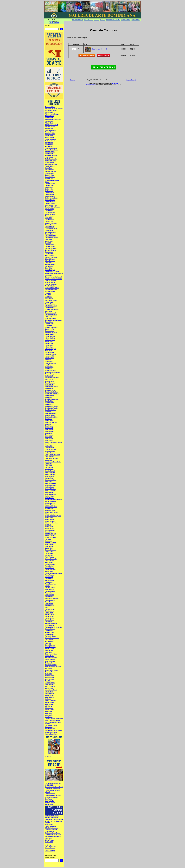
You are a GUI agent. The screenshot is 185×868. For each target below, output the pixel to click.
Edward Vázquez (50, 261)
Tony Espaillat (49, 677)
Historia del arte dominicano (54, 730)
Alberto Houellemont (51, 125)
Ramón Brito (49, 613)
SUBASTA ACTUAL (77, 20)
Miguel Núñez (49, 518)
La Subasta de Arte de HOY (53, 795)
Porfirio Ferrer (49, 589)
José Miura (48, 397)
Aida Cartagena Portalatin (53, 119)
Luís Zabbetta (49, 469)
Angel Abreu (49, 143)
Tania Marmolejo (50, 661)
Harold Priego (49, 334)
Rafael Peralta (49, 606)
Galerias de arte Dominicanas (54, 719)
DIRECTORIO (136, 20)
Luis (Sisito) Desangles (52, 458)
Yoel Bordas (49, 711)
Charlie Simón (49, 209)
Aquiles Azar (49, 154)
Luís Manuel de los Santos (53, 462)
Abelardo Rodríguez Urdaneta (54, 109)
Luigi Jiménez (49, 457)
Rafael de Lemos (50, 600)
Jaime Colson (49, 367)
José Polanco (49, 405)
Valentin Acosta (50, 683)
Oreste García (49, 552)
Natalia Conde (49, 536)
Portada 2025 (49, 842)
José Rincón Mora (51, 410)
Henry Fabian (49, 345)
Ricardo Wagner (50, 629)
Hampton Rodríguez (51, 333)
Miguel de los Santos (51, 512)
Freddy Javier (49, 302)
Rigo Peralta (49, 631)
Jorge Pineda (49, 379)
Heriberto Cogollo (50, 826)
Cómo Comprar (88, 20)
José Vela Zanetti (50, 413)
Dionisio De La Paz (51, 248)
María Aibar (49, 482)
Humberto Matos (50, 356)
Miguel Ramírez (50, 521)
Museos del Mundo (51, 732)
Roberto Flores (50, 634)
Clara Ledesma (50, 216)
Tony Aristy (49, 674)
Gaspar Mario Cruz (51, 306)
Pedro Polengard (50, 575)
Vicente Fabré (49, 685)
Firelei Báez (49, 838)
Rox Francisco (50, 641)
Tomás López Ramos (51, 670)
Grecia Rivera (49, 322)
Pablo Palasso (49, 557)
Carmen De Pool (50, 794)
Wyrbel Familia (50, 710)
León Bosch (49, 446)
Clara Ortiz (48, 218)
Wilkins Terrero (50, 704)
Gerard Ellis (49, 317)
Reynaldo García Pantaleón (53, 627)
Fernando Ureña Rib (51, 290)
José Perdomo (50, 403)
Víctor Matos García (51, 690)
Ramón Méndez (50, 616)
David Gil (48, 243)
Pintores (48, 586)
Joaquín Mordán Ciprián (52, 372)
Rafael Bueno (49, 597)
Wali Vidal (48, 699)
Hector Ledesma (50, 336)
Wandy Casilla (49, 801)
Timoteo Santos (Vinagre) (53, 667)
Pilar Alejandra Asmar (52, 828)
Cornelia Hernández (51, 223)
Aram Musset (49, 157)
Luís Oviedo (49, 466)
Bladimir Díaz (49, 179)
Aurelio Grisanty (50, 166)
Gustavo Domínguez (51, 327)
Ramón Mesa (49, 804)
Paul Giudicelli (50, 561)
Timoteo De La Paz (51, 665)
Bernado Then (49, 175)
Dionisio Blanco (50, 247)
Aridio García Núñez (51, 159)
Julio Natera (49, 433)
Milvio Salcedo (50, 528)
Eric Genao (48, 275)
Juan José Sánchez (51, 422)
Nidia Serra (48, 541)
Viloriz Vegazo (49, 694)
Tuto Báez (48, 681)
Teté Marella (49, 663)
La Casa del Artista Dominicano (51, 726)
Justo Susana (49, 439)
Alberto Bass (49, 121)
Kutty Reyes (49, 440)
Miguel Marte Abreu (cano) (53, 516)
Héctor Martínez (50, 338)
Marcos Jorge (49, 478)
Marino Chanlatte (50, 491)
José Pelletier (49, 401)
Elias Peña (48, 263)
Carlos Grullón (50, 193)
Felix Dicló (48, 295)
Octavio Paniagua (50, 550)
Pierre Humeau (50, 580)
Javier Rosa (49, 369)
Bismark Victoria (50, 177)
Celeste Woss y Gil (51, 205)
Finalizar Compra (54, 23)
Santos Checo (49, 649)
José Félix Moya (50, 390)
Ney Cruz (48, 539)
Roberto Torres (50, 633)
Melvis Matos (49, 509)
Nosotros (96, 20)
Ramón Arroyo (50, 611)
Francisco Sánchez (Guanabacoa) (51, 830)
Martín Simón (49, 824)
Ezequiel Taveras (50, 282)
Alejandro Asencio (51, 130)
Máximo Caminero (51, 501)
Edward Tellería (50, 259)
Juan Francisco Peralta (52, 816)
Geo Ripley (48, 311)
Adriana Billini (49, 116)
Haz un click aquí (91, 85)
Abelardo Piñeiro (50, 107)
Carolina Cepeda (50, 203)
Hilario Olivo (49, 347)
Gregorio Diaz (49, 324)
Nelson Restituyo (50, 537)
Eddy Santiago (50, 256)
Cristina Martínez (50, 225)
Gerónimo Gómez (50, 318)
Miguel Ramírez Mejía (52, 523)
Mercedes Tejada (50, 510)
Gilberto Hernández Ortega (53, 320)
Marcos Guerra (50, 476)
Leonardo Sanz (50, 448)
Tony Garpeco (49, 679)
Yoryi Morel (49, 713)
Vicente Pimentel (50, 686)
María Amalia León (51, 483)
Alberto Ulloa (49, 128)
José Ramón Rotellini (52, 408)
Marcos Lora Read (51, 480)
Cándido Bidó (49, 185)
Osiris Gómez (49, 555)
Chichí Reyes (49, 211)
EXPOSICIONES (126, 20)
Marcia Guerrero (50, 475)
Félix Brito (48, 293)
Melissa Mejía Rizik (51, 507)
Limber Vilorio (49, 453)
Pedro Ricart (49, 577)
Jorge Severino (50, 381)
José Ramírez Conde (51, 406)
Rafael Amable (50, 595)
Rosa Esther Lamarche (52, 638)
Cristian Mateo (50, 227)
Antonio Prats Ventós (52, 150)
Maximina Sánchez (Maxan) (53, 500)
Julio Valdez (49, 799)
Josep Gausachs (50, 383)
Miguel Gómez (49, 514)
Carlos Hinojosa (50, 196)
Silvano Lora (49, 650)
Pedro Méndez (49, 568)
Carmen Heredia (50, 202)
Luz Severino (49, 467)
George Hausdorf (50, 313)
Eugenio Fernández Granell (53, 277)
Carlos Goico (49, 189)
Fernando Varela (50, 291)
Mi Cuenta (48, 845)
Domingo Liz (49, 252)
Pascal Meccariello (51, 559)
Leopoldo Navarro (51, 449)
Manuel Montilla (50, 473)
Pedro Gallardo (50, 566)
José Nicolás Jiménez (52, 399)
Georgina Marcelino (51, 315)
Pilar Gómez (49, 582)
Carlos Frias (49, 187)
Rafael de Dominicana (52, 598)
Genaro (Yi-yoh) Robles (52, 309)
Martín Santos (49, 498)
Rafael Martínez (50, 602)
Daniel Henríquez (50, 236)
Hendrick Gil (49, 343)
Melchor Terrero (50, 505)
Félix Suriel (48, 297)
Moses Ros (48, 532)
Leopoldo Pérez (50, 451)
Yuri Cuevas (49, 717)
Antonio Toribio (50, 152)
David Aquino (49, 241)
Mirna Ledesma (50, 530)
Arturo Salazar (49, 163)
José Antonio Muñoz (51, 387)
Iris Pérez (48, 360)
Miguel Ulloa (49, 527)
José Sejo (48, 412)
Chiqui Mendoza (50, 212)
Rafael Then (49, 607)
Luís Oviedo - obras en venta (54, 819)
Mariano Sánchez (50, 489)
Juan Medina (49, 426)
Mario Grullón (49, 492)
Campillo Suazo (50, 184)
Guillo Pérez (49, 326)
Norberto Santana (50, 543)
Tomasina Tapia (50, 672)
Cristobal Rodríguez (51, 229)
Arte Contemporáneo (51, 797)
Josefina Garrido (50, 415)
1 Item (51, 21)
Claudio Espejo (50, 220)
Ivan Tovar (48, 365)
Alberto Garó (49, 123)
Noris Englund (49, 545)
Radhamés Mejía (50, 591)
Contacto (103, 20)
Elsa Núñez (48, 268)
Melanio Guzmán (50, 503)
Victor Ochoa (49, 692)
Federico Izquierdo (51, 284)
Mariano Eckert (50, 487)
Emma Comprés (50, 270)
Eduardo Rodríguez (51, 257)
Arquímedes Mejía (51, 161)
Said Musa (48, 643)
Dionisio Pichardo (51, 250)
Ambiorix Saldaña (50, 139)
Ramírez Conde (50, 609)
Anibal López (49, 146)
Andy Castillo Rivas (51, 141)
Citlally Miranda (50, 214)
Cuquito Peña (49, 230)
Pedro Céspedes (50, 564)
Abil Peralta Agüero (51, 110)
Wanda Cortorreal (50, 701)
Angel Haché (49, 145)
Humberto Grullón (51, 354)
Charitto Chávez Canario (53, 207)
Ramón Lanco (49, 615)
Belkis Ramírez (50, 173)
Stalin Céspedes (50, 659)
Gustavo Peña (49, 329)
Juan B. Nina (49, 421)
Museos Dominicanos (52, 734)
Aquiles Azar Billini (51, 155)
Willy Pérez (48, 706)
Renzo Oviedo (49, 625)
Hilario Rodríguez (50, 349)
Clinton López (49, 221)
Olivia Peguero (50, 840)
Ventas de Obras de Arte (52, 720)
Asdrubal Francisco (51, 164)
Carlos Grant (49, 191)
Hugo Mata (48, 351)
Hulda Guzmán (50, 352)
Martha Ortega (49, 496)
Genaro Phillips (50, 308)
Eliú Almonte (49, 266)
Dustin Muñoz (49, 254)
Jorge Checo (49, 376)
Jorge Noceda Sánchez (52, 378)
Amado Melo (49, 136)
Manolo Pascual (50, 471)
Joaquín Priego (50, 374)
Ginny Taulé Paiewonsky (53, 789)
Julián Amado (49, 431)
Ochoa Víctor (49, 548)
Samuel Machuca (50, 647)
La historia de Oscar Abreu (53, 835)
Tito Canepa (49, 668)
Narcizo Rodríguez (51, 534)
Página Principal (50, 851)
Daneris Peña (49, 234)
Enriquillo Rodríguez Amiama (54, 273)
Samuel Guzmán (50, 645)
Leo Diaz (48, 444)
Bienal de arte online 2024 (53, 837)
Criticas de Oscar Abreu (52, 833)
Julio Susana (49, 435)
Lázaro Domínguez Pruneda (54, 442)
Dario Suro (48, 239)
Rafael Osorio (49, 604)
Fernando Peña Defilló (52, 288)
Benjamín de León (51, 172)
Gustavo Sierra (50, 331)
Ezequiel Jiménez (50, 281)
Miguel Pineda (49, 519)
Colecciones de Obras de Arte (54, 787)
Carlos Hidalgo (50, 194)
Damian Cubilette (50, 232)
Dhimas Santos (50, 245)
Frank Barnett (49, 299)
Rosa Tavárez (49, 640)
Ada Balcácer (49, 112)
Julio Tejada (49, 437)
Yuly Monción (49, 715)
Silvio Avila (48, 652)
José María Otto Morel (52, 394)
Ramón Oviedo (50, 618)
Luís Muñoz (49, 464)
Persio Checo (49, 579)
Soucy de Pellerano (51, 658)
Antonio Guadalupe (51, 148)
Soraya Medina (50, 656)
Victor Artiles (49, 688)
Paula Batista (49, 562)
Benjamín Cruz (50, 170)
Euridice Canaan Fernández (54, 279)
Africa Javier (49, 118)
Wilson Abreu (49, 708)
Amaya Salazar (50, 137)
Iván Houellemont (50, 363)
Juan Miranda (49, 428)
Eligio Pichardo (50, 264)
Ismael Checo (49, 361)
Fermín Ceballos (50, 286)
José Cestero (49, 388)
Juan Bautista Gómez (52, 417)
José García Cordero (51, 392)
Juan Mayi (48, 424)
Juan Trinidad (49, 430)
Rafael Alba (49, 593)
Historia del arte (50, 729)
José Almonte (49, 385)
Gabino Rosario (50, 304)
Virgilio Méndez (50, 695)
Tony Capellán (49, 676)
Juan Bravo (49, 419)
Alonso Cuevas (50, 132)
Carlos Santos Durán (51, 198)
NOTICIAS (48, 756)
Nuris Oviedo (49, 546)
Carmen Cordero (50, 200)
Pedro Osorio (49, 571)
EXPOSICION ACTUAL (113, 20)
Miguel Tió (48, 525)
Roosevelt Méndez (51, 636)
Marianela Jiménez (51, 485)
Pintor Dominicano (51, 584)
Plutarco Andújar (50, 588)
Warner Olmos (49, 703)
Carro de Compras (50, 847)
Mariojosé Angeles (51, 494)
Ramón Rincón (50, 620)
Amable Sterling (50, 134)
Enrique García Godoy (52, 272)
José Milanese (49, 396)
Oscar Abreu (49, 554)
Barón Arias (49, 168)
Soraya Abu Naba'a (51, 654)
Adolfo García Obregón (52, 114)
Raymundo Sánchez (51, 624)
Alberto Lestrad (50, 127)
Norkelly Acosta (50, 803)
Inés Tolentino (49, 358)
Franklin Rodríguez (51, 300)
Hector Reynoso (50, 340)
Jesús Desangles (50, 370)
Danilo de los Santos (51, 238)
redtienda (115, 83)
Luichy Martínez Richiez (52, 455)
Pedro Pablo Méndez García (54, 573)
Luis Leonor (49, 460)
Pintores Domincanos (52, 818)
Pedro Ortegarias (50, 570)
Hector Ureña (49, 342)
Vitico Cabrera (49, 697)
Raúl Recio (48, 622)
